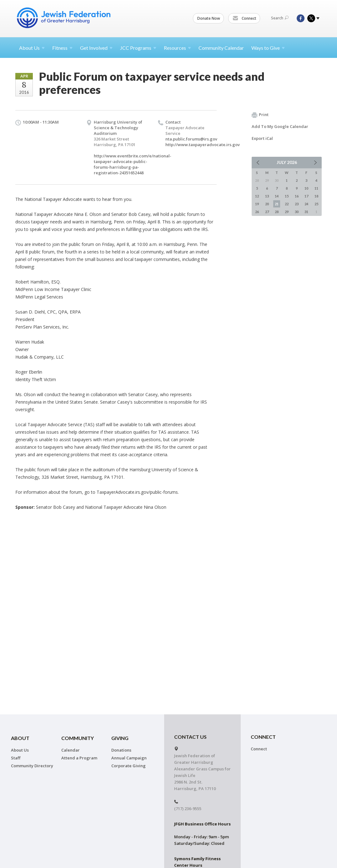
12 (257, 196)
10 (306, 188)
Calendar (70, 750)
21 (277, 204)
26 (257, 212)
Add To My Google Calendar (280, 126)
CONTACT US (190, 737)
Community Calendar (221, 48)
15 (287, 196)
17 (306, 196)
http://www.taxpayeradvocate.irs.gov (203, 145)
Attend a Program (79, 758)
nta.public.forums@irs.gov (191, 139)
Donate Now (209, 18)
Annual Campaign (129, 758)
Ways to (268, 48)
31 (306, 212)
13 (267, 196)
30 (297, 212)
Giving (120, 738)
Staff (16, 758)
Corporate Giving (128, 766)
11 (316, 188)
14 (277, 196)
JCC (138, 48)
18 (316, 196)
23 (297, 204)
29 (287, 212)
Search (280, 18)
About (32, 48)
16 (297, 196)
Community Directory (32, 766)
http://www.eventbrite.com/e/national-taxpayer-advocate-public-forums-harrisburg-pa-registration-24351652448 (133, 164)
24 (306, 204)
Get (96, 48)
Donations (121, 750)
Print (260, 115)
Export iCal (262, 138)
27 (267, 212)
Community (78, 738)
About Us (20, 750)
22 (287, 204)
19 (257, 204)
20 (267, 204)
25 (316, 204)
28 (277, 212)
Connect (244, 18)
